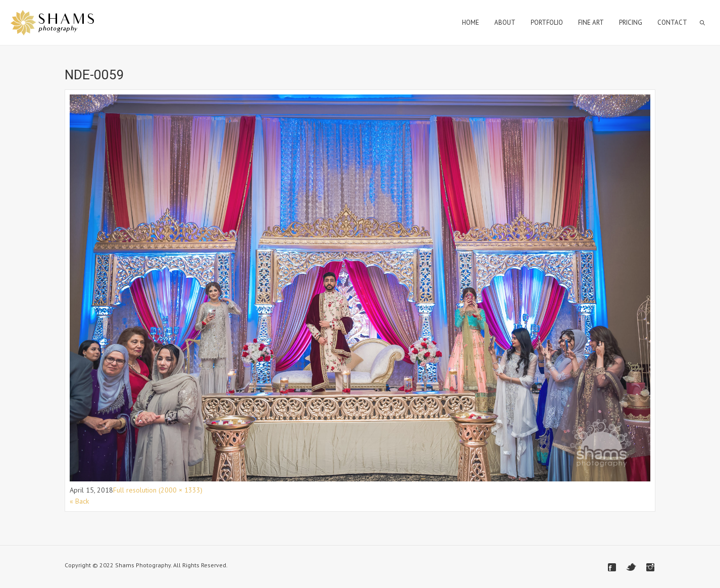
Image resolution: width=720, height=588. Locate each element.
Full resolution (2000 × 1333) (158, 490)
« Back (79, 501)
